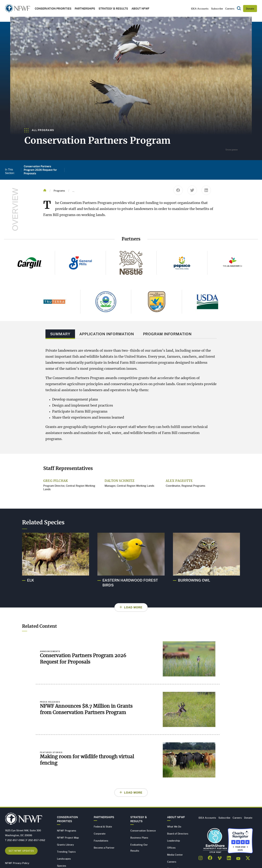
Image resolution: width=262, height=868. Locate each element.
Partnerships (85, 9)
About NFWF (176, 817)
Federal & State (103, 827)
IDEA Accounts (200, 9)
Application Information (107, 334)
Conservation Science (143, 831)
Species (62, 866)
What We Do (174, 827)
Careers (230, 9)
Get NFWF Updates (21, 851)
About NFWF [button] (140, 9)
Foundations (101, 841)
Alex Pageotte (179, 481)
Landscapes (64, 859)
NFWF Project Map (68, 838)
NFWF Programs (67, 831)
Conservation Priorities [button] (53, 9)
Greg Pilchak (56, 481)
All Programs (39, 130)
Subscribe (217, 9)
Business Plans (139, 838)
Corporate (100, 834)
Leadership (174, 841)
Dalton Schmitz (120, 481)
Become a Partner (104, 848)
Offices (171, 848)
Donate (250, 9)
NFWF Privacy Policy (17, 863)
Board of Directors (178, 834)
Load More (133, 607)
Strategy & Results (113, 9)
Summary (60, 334)
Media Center (175, 855)
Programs (59, 191)
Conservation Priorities (67, 819)
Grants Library (65, 845)
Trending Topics (66, 852)
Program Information (167, 334)
